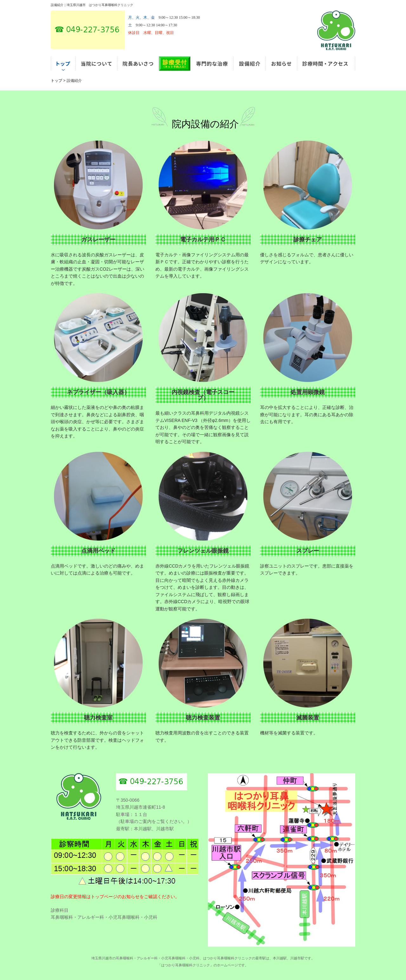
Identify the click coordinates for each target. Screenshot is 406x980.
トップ (56, 81)
